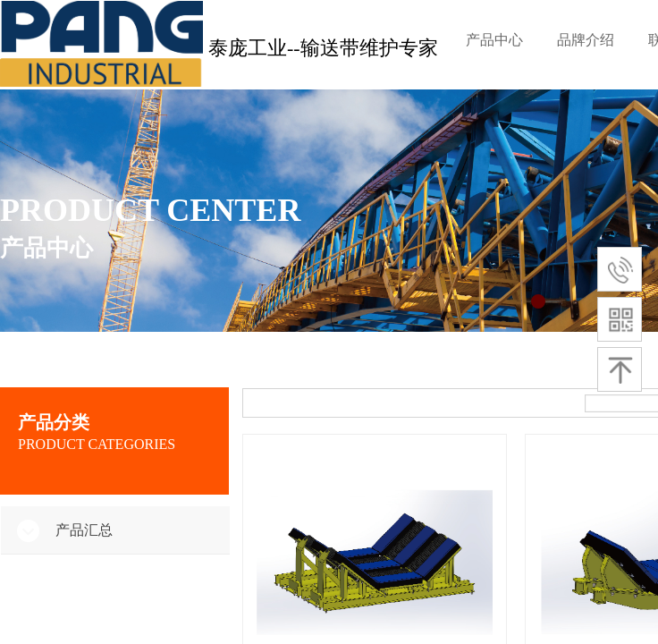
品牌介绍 (586, 40)
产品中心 (494, 40)
